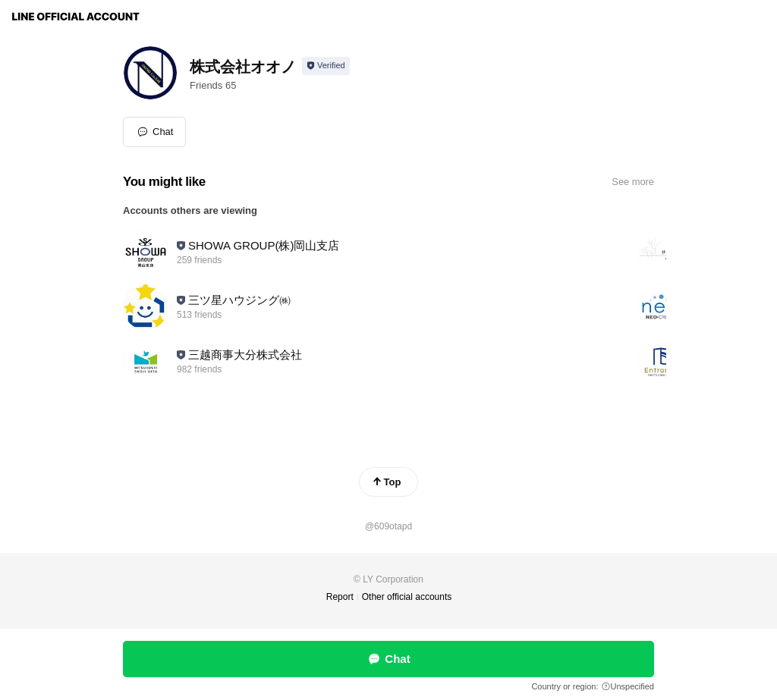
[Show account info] (326, 66)
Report (340, 597)
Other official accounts (407, 597)
